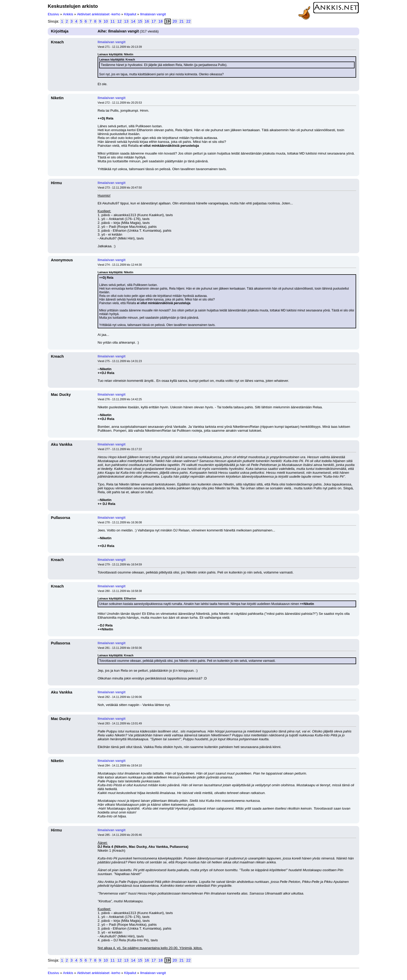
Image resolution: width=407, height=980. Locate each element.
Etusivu (53, 14)
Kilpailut (130, 14)
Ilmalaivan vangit (153, 14)
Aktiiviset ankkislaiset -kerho (99, 14)
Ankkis (68, 14)
